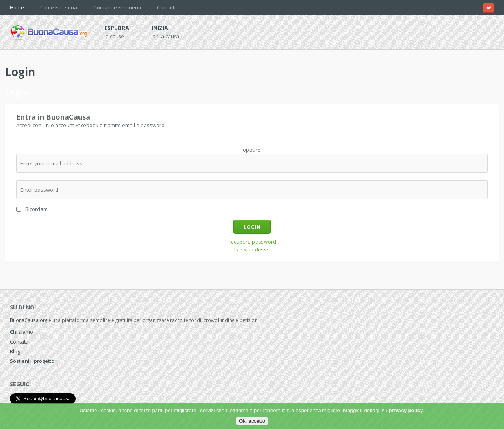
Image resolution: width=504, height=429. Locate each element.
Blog (15, 351)
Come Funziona (59, 7)
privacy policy (406, 410)
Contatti (166, 7)
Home (17, 7)
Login (252, 227)
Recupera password (252, 242)
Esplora (117, 28)
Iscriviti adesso (252, 250)
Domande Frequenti (117, 7)
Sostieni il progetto (32, 361)
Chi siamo (21, 332)
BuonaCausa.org (29, 320)
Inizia (160, 28)
